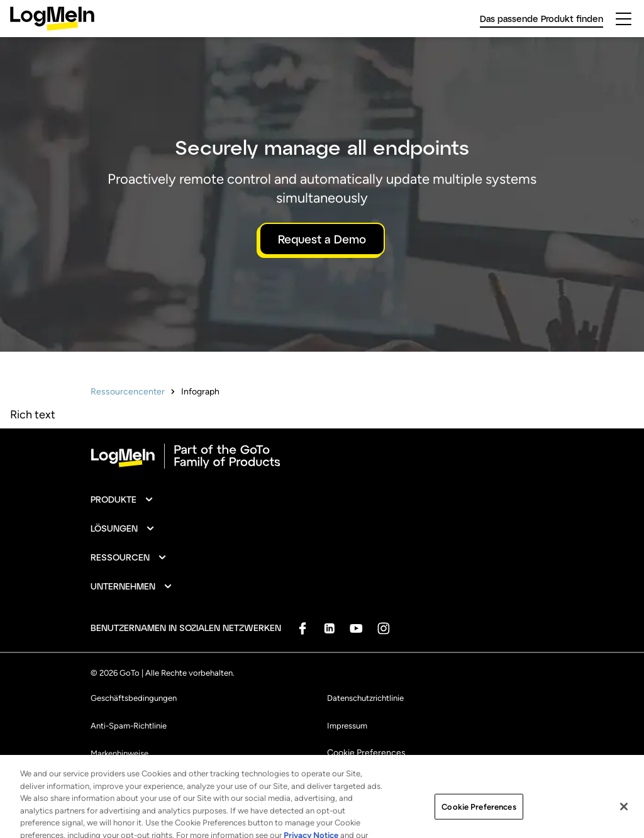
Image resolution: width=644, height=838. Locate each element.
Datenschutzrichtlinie (365, 698)
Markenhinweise (119, 753)
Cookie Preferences (366, 753)
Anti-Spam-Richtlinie (129, 726)
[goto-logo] (322, 456)
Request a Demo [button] (322, 239)
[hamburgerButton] (624, 19)
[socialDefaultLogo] (302, 628)
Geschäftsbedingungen (134, 698)
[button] (122, 500)
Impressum (347, 726)
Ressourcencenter (128, 392)
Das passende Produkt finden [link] (541, 19)
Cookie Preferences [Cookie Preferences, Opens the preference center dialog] (479, 814)
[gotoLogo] (52, 19)
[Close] (624, 813)
